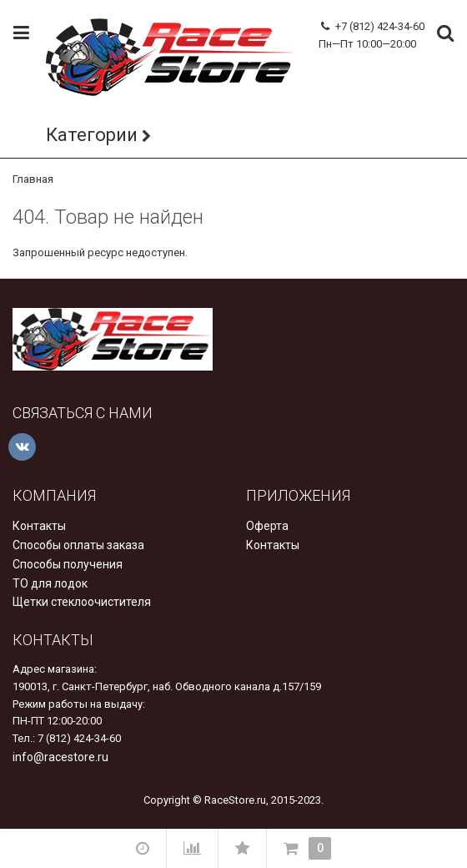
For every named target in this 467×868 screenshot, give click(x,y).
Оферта (267, 526)
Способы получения (68, 564)
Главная (33, 179)
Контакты (39, 526)
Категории (92, 135)
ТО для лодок (50, 583)
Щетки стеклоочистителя (82, 602)
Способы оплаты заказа (78, 545)
